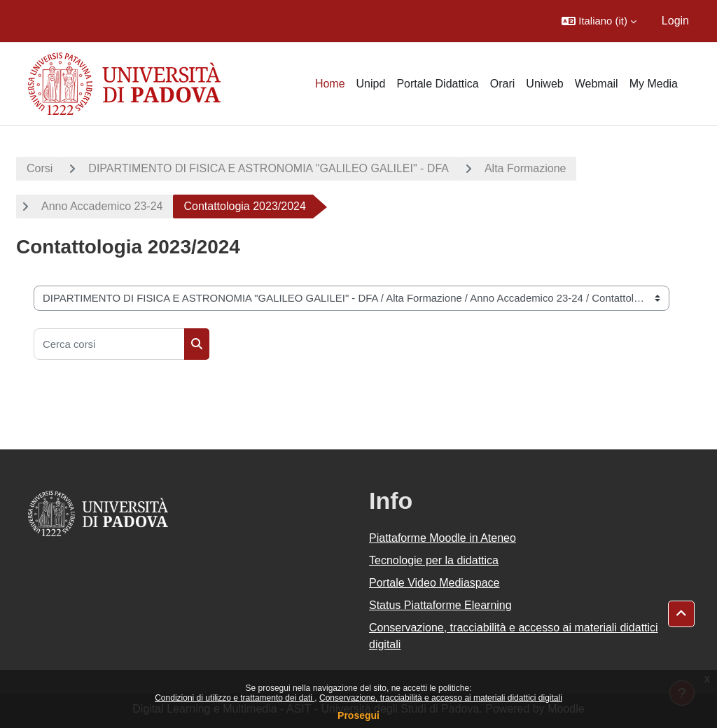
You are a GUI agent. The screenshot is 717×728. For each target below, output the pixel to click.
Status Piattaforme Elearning (440, 605)
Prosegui (358, 715)
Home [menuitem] (330, 84)
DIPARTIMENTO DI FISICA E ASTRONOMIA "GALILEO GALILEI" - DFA (269, 168)
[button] (599, 21)
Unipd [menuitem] (371, 84)
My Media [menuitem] (654, 84)
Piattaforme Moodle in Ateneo (443, 538)
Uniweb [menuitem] (544, 84)
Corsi (40, 168)
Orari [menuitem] (503, 84)
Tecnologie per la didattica (434, 560)
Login (675, 21)
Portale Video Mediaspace (434, 583)
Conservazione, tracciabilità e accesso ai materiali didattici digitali (441, 698)
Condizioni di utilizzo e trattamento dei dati (235, 698)
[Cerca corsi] (109, 344)
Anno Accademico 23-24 (102, 206)
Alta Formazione (525, 168)
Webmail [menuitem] (597, 84)
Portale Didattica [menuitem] (437, 84)
